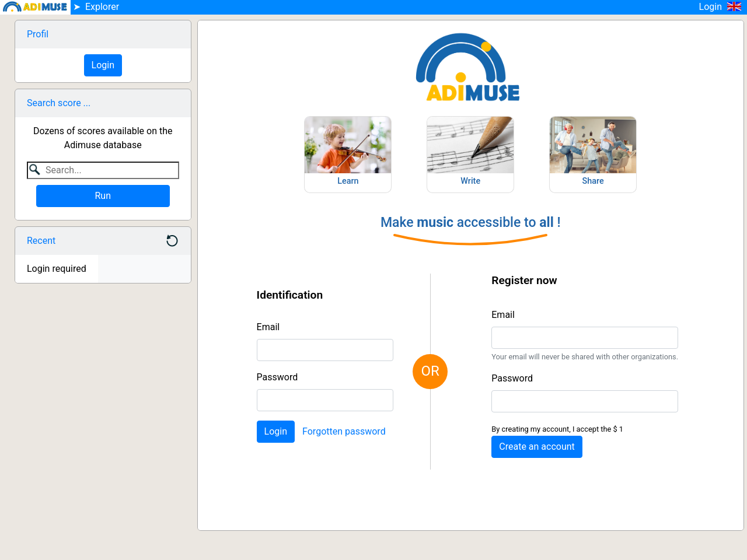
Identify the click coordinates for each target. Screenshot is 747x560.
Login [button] (723, 7)
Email (268, 327)
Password (277, 377)
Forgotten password (344, 431)
